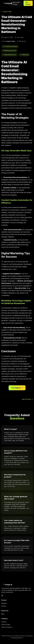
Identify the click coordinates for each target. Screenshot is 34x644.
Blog (3, 614)
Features (4, 603)
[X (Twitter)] (2, 595)
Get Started (28, 3)
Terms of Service (7, 627)
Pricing (3, 606)
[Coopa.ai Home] (5, 3)
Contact (4, 622)
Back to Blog (6, 12)
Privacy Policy (6, 624)
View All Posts (27, 399)
